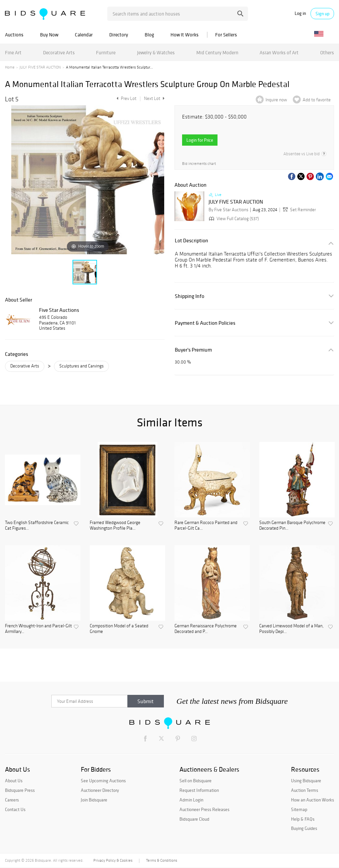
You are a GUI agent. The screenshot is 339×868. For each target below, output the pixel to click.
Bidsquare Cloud (194, 819)
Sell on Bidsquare (195, 781)
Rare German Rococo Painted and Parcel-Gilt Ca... (206, 526)
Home (10, 67)
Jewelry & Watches (156, 52)
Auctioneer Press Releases (204, 809)
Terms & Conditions (162, 860)
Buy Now (49, 35)
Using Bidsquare (306, 781)
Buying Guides (304, 828)
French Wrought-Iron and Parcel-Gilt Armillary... (38, 629)
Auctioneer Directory (100, 790)
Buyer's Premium (193, 350)
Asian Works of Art (279, 52)
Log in (300, 13)
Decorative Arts (59, 52)
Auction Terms (305, 790)
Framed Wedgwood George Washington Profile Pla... (115, 526)
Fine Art (13, 52)
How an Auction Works (313, 800)
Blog (149, 35)
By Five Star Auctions (228, 210)
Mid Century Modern (217, 52)
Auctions (14, 35)
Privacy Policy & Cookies (113, 860)
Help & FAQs (303, 819)
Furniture (106, 52)
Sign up (322, 14)
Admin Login (191, 800)
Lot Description (192, 241)
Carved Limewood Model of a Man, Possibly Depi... (291, 629)
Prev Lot (126, 98)
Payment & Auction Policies (205, 323)
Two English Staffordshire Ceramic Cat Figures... (37, 526)
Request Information (199, 790)
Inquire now (276, 100)
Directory (119, 35)
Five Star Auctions (59, 310)
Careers (12, 800)
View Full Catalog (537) (233, 219)
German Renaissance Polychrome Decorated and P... (206, 629)
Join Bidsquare (94, 800)
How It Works (185, 35)
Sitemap (299, 809)
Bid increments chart (199, 164)
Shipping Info (190, 296)
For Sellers (226, 35)
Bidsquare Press (20, 790)
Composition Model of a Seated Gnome (119, 629)
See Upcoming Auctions (103, 781)
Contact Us (15, 809)
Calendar (84, 35)
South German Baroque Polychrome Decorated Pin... (292, 526)
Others (327, 52)
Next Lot (154, 98)
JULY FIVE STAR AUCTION (40, 67)
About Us (14, 781)
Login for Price (200, 140)
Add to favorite (317, 100)
